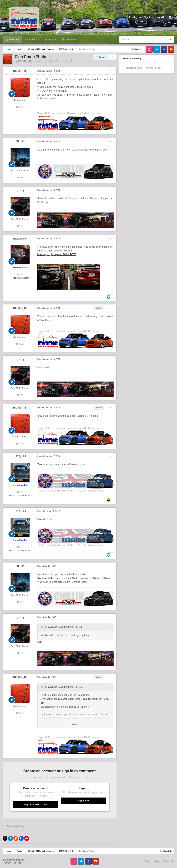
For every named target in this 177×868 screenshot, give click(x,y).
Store (51, 39)
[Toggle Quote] (42, 627)
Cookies (18, 863)
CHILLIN (20, 141)
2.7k (20, 492)
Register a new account (36, 804)
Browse (13, 39)
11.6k (20, 107)
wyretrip (20, 190)
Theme (7, 863)
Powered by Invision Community (160, 861)
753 (20, 226)
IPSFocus (20, 860)
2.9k (20, 274)
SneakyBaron (20, 239)
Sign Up (161, 17)
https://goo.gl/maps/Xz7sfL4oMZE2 (57, 254)
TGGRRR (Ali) (25, 61)
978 (20, 177)
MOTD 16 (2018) (64, 61)
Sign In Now (83, 801)
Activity (33, 39)
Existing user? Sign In (141, 17)
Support (70, 39)
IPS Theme (8, 860)
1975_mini (20, 456)
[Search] (136, 39)
